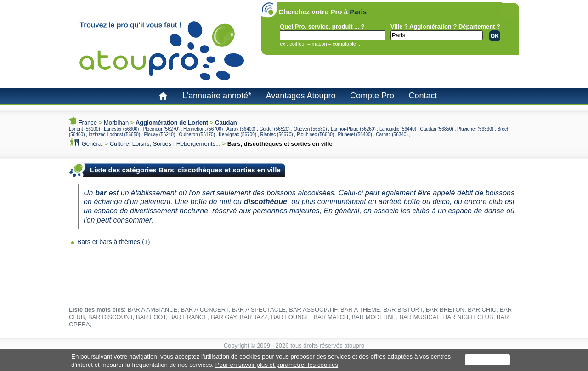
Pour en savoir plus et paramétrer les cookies (277, 365)
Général (92, 144)
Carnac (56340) (392, 134)
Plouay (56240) (159, 134)
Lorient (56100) (85, 129)
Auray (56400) (241, 129)
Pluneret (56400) (355, 134)
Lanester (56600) (121, 129)
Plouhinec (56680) (315, 134)
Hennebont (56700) (203, 129)
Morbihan (116, 123)
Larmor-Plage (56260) (353, 129)
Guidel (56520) (275, 129)
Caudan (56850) (436, 129)
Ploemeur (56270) (161, 129)
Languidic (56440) (398, 129)
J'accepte (487, 360)
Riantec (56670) (276, 134)
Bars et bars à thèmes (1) (113, 242)
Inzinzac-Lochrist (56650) (114, 134)
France (88, 123)
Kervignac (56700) (237, 134)
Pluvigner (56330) (475, 129)
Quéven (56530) (310, 129)
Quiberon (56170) (197, 134)
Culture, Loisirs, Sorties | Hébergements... (165, 144)
